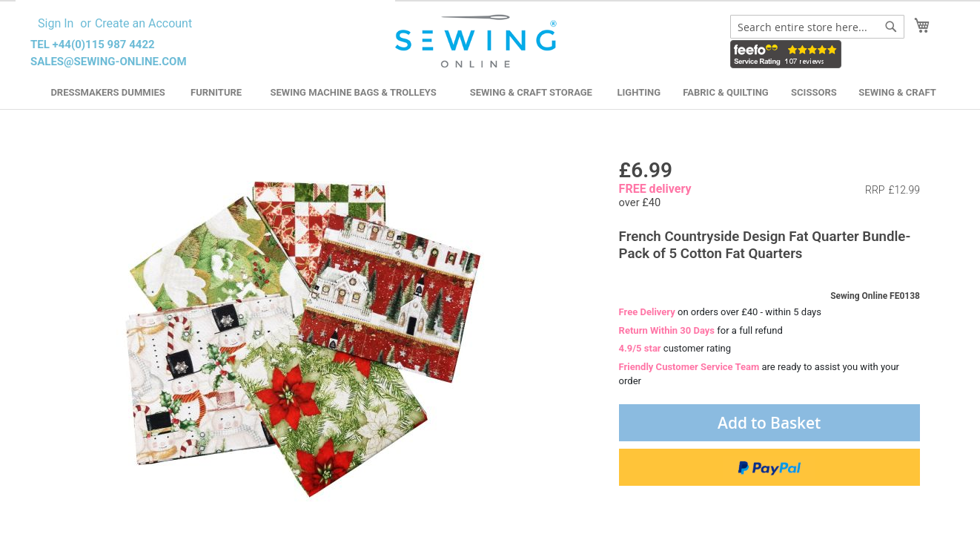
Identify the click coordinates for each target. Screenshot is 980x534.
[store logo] (478, 42)
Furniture (216, 92)
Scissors (814, 92)
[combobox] (817, 27)
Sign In (56, 23)
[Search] (891, 27)
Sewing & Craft (897, 92)
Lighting (639, 92)
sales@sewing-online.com (109, 62)
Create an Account (143, 23)
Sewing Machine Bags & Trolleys (353, 92)
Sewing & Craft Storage (531, 92)
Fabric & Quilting (725, 92)
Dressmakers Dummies (107, 92)
